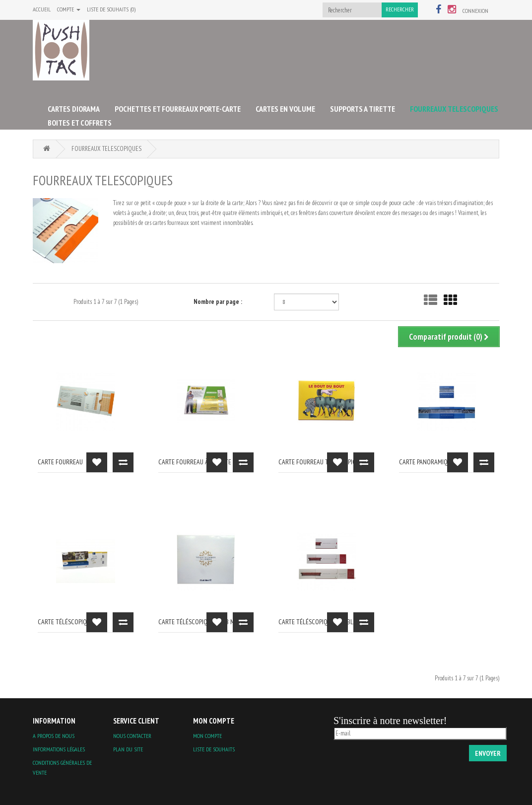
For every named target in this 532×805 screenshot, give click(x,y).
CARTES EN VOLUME (285, 109)
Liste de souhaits (214, 749)
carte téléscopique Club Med (200, 622)
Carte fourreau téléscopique (321, 462)
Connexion (475, 11)
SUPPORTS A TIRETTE (363, 109)
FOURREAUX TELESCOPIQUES (454, 109)
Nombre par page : (218, 302)
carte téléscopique (66, 622)
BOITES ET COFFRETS (80, 123)
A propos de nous (54, 736)
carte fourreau (60, 462)
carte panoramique (427, 462)
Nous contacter (132, 736)
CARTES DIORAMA (74, 109)
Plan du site (128, 749)
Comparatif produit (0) (449, 337)
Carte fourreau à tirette (195, 462)
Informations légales (59, 749)
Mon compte (207, 736)
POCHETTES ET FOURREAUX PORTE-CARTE (178, 109)
